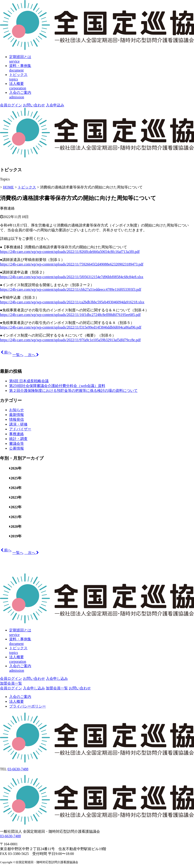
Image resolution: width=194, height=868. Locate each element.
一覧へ (18, 355)
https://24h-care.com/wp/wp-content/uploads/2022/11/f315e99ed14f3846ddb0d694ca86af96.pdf (71, 327)
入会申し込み (57, 679)
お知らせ (17, 410)
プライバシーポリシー (28, 706)
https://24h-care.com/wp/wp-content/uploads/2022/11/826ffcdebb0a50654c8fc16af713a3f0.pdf (70, 252)
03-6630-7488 (18, 769)
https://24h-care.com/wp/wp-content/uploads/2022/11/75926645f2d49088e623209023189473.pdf (72, 264)
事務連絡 (7, 208)
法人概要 (17, 701)
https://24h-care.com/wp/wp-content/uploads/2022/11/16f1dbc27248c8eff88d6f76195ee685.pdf (70, 315)
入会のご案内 (20, 697)
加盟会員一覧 (11, 683)
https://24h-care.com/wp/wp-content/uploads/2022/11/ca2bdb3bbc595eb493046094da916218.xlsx (72, 302)
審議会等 (17, 444)
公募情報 (17, 448)
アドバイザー (20, 429)
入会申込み (55, 105)
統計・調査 (18, 439)
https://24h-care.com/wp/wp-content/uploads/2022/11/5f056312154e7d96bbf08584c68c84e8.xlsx (72, 277)
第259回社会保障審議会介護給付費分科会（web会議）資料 (57, 386)
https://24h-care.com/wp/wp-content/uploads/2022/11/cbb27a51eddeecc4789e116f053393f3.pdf (71, 289)
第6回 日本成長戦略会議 (29, 381)
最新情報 (17, 415)
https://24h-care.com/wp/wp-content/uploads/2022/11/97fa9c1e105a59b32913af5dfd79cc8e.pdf (70, 340)
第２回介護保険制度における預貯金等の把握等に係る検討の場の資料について (73, 391)
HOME (8, 187)
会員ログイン (11, 105)
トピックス (27, 187)
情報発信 (17, 419)
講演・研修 (18, 424)
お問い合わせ (34, 105)
